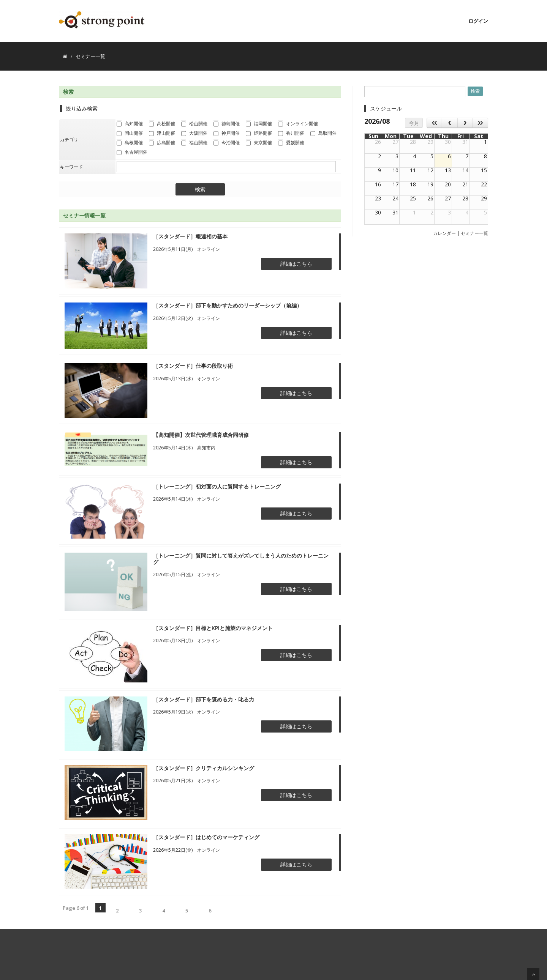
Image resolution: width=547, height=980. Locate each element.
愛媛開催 (291, 143)
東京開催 (259, 143)
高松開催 (162, 124)
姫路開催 (259, 134)
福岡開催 (259, 124)
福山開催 (194, 143)
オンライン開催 (298, 124)
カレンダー (444, 233)
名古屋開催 (132, 153)
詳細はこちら (296, 264)
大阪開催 (194, 134)
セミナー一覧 (474, 233)
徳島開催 (227, 124)
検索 (200, 189)
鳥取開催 (323, 134)
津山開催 (162, 134)
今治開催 (227, 143)
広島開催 (162, 143)
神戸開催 (227, 134)
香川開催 (291, 134)
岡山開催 (130, 134)
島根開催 (130, 143)
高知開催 (130, 124)
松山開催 (194, 124)
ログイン (478, 21)
